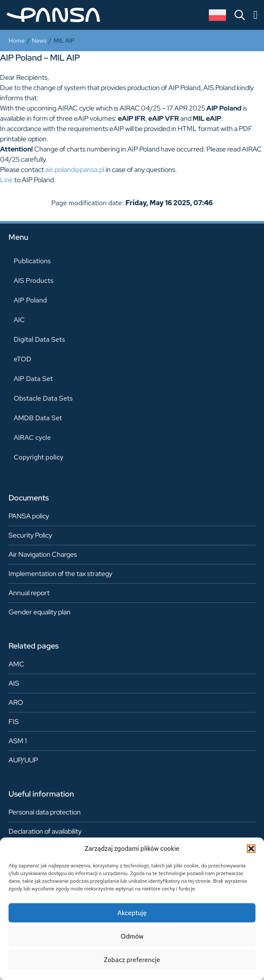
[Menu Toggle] (255, 15)
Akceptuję (132, 913)
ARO (16, 702)
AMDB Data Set (38, 418)
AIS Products (34, 281)
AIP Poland (30, 300)
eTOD (22, 359)
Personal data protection (45, 812)
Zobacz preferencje (132, 960)
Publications (32, 261)
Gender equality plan (40, 612)
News (39, 41)
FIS (14, 722)
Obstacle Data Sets (43, 398)
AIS (14, 683)
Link (6, 180)
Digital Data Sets (39, 339)
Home (17, 41)
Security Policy (30, 535)
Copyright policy (38, 457)
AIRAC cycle (32, 438)
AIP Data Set (33, 379)
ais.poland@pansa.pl (75, 170)
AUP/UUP (23, 760)
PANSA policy (29, 516)
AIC (19, 320)
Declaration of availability (45, 831)
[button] (251, 849)
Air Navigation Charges (43, 554)
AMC (16, 664)
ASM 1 (18, 741)
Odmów (132, 936)
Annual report (29, 593)
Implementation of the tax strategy (60, 574)
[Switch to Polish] (218, 15)
